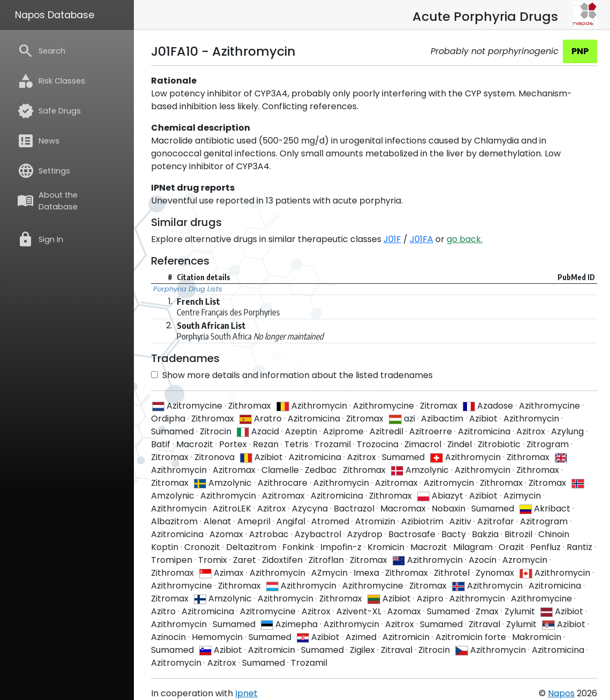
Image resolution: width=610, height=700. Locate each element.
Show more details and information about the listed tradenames (292, 375)
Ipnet (246, 693)
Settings (44, 171)
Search (41, 51)
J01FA (421, 239)
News (38, 141)
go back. (465, 239)
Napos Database (55, 15)
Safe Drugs (49, 111)
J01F (392, 239)
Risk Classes (51, 81)
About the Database (47, 201)
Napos (561, 693)
